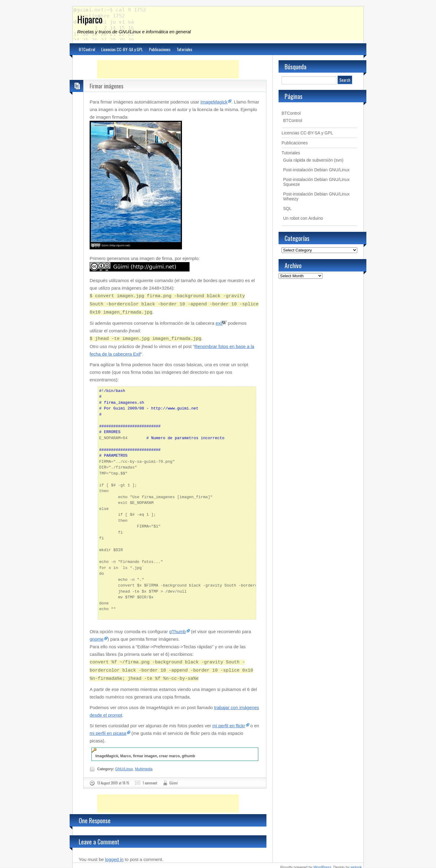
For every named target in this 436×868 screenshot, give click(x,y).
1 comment (150, 779)
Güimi (173, 779)
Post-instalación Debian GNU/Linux (316, 170)
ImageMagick (214, 102)
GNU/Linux (124, 765)
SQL (287, 209)
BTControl (87, 49)
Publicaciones (160, 49)
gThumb (178, 629)
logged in (114, 855)
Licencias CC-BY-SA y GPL (122, 49)
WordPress (322, 863)
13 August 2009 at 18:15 (113, 779)
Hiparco (90, 19)
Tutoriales (184, 49)
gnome (97, 637)
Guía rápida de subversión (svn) (313, 160)
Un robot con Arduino (303, 218)
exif (219, 321)
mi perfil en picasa (108, 729)
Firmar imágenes (106, 86)
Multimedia (144, 765)
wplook (356, 863)
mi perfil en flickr (229, 721)
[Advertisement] (168, 69)
